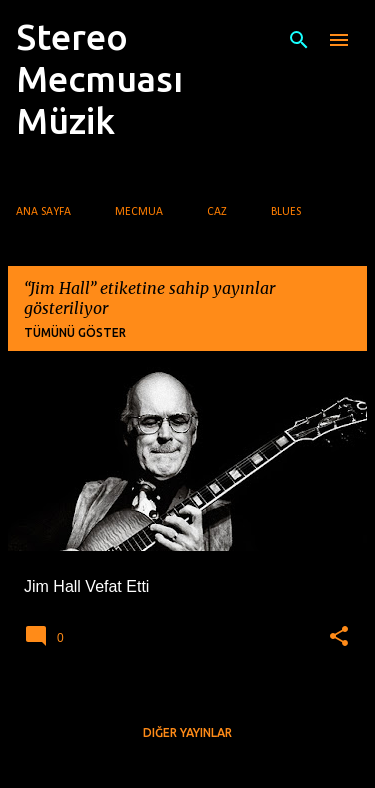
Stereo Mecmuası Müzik (99, 78)
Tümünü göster (75, 332)
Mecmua (139, 212)
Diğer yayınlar (187, 732)
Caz (217, 212)
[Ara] (299, 40)
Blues (286, 212)
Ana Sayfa (43, 212)
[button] (339, 637)
